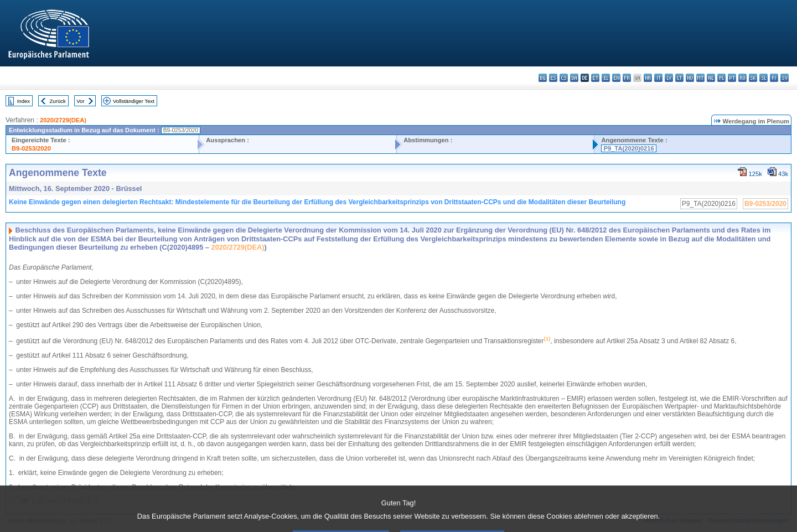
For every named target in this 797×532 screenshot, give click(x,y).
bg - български (543, 78)
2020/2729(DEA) (63, 120)
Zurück (58, 101)
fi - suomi (774, 78)
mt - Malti (700, 78)
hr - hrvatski (648, 78)
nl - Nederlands (711, 78)
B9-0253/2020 (31, 148)
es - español (553, 78)
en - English (616, 78)
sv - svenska (785, 78)
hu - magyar (690, 78)
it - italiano (658, 78)
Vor (80, 101)
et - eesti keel (595, 78)
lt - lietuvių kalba (679, 78)
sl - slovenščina (764, 78)
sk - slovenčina (753, 78)
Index (24, 101)
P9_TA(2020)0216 (628, 148)
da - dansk (574, 78)
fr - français (627, 78)
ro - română (742, 78)
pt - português (732, 78)
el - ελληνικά (606, 78)
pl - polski (721, 78)
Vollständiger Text (134, 101)
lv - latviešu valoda (669, 78)
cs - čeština (564, 78)
